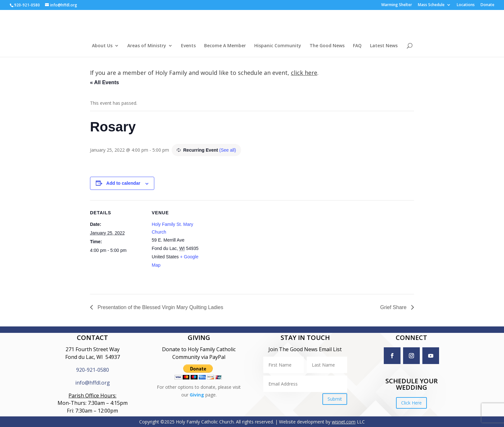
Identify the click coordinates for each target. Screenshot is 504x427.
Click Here (411, 403)
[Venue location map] (247, 245)
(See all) (228, 150)
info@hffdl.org (93, 383)
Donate (487, 5)
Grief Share (394, 307)
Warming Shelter (397, 5)
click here (304, 73)
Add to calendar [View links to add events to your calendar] (123, 183)
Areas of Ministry (147, 46)
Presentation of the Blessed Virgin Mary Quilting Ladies (160, 307)
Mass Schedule (431, 5)
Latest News (384, 46)
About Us (102, 46)
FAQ (357, 46)
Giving (197, 395)
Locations (466, 5)
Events (188, 46)
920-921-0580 (93, 370)
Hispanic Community (278, 46)
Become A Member (225, 46)
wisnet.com (344, 422)
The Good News (327, 46)
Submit (335, 399)
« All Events (104, 82)
